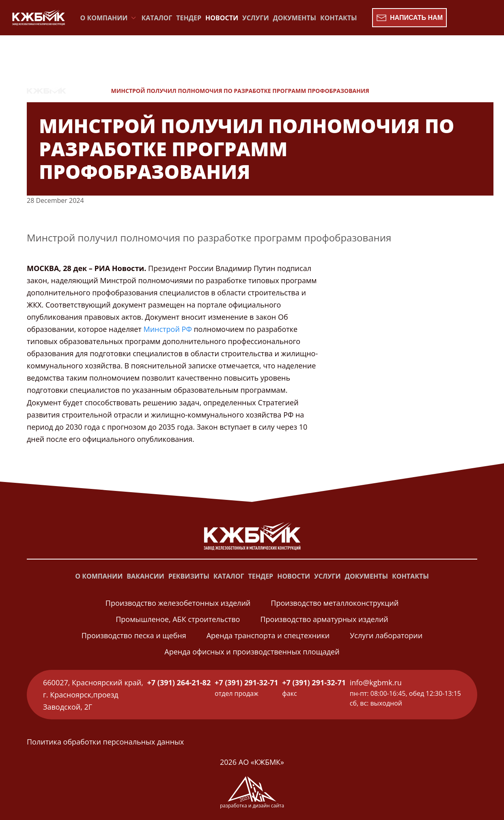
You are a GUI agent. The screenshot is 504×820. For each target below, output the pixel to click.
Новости (222, 18)
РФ (187, 329)
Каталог (157, 18)
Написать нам (409, 18)
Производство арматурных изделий (324, 619)
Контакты (339, 18)
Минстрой (161, 329)
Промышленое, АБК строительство (178, 619)
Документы (295, 18)
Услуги (255, 18)
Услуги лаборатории (386, 635)
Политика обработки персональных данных (105, 742)
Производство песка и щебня (134, 635)
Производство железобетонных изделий (178, 603)
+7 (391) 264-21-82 (179, 682)
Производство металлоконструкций (335, 603)
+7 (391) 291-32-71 (247, 682)
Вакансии (145, 576)
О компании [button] (109, 18)
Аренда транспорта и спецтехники (268, 635)
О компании (99, 576)
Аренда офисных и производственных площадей (252, 652)
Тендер (189, 18)
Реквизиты (189, 576)
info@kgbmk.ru (376, 682)
